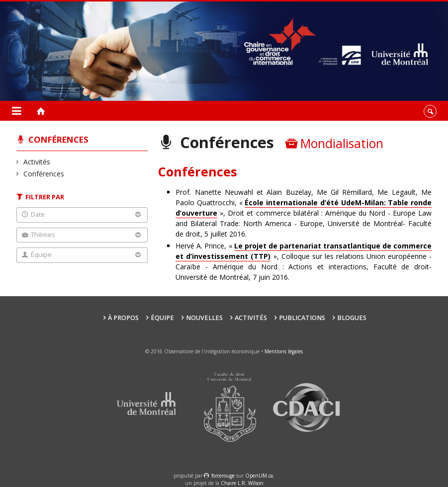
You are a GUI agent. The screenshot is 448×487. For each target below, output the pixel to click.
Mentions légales (284, 351)
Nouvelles (204, 318)
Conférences (58, 139)
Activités (37, 162)
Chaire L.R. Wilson (242, 483)
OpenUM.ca (259, 476)
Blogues (352, 318)
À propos (123, 318)
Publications (302, 318)
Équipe (162, 318)
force (223, 476)
